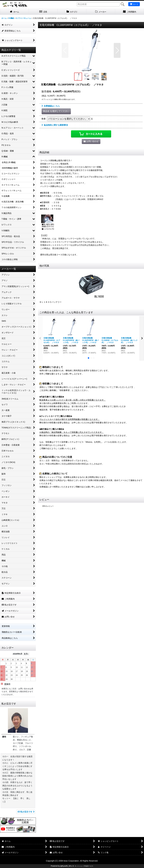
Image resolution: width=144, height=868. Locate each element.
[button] (65, 50)
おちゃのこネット (67, 866)
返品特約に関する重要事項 (55, 125)
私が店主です (26, 812)
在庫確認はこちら (51, 106)
